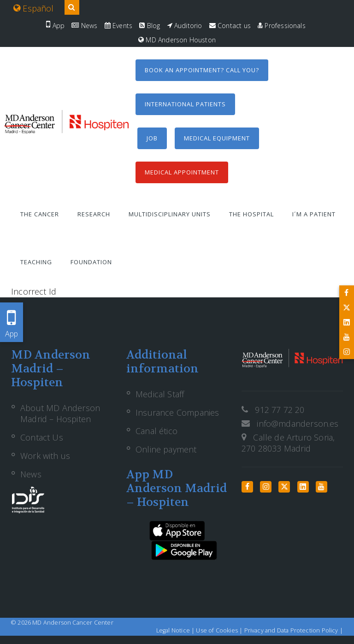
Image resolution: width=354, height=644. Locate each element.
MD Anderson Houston (177, 40)
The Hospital (251, 214)
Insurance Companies (177, 412)
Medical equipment (217, 138)
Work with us (45, 456)
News (84, 26)
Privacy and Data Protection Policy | (294, 630)
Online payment (166, 449)
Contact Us (42, 437)
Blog (150, 26)
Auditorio (185, 26)
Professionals (282, 26)
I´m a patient (314, 214)
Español (34, 8)
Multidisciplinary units (170, 214)
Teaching (36, 262)
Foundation (91, 262)
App (55, 26)
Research (94, 214)
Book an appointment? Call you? (202, 70)
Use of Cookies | (220, 630)
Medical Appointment (182, 172)
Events (118, 26)
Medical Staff (160, 394)
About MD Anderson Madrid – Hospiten (60, 413)
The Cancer (40, 214)
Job (152, 138)
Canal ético (156, 431)
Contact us (230, 26)
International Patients (185, 104)
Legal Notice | (176, 630)
